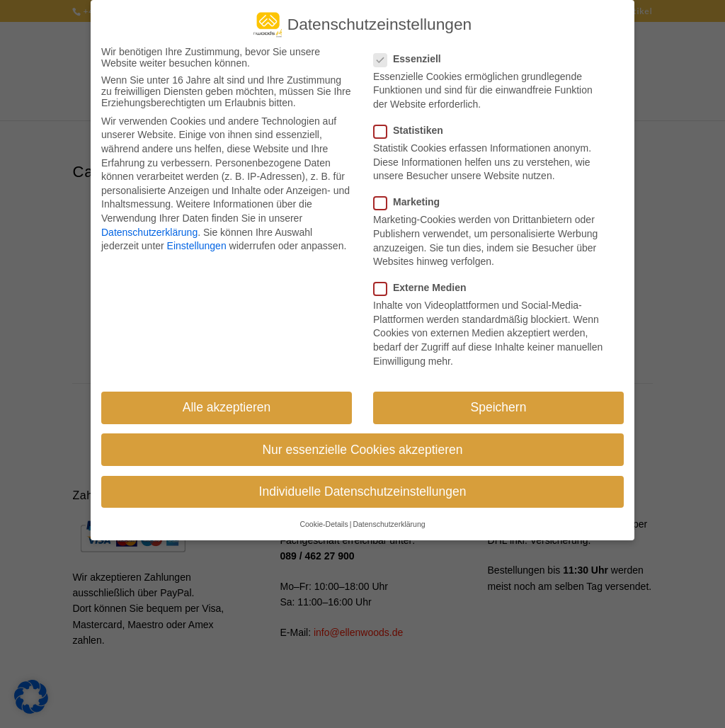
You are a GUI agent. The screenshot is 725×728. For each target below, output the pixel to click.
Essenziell (413, 53)
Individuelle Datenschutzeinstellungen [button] (363, 486)
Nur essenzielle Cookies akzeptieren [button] (362, 444)
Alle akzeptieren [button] (227, 402)
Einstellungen (197, 240)
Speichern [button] (499, 402)
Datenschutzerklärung (149, 227)
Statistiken (414, 125)
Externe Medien (426, 282)
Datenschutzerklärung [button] (389, 518)
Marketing (412, 196)
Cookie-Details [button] (324, 518)
